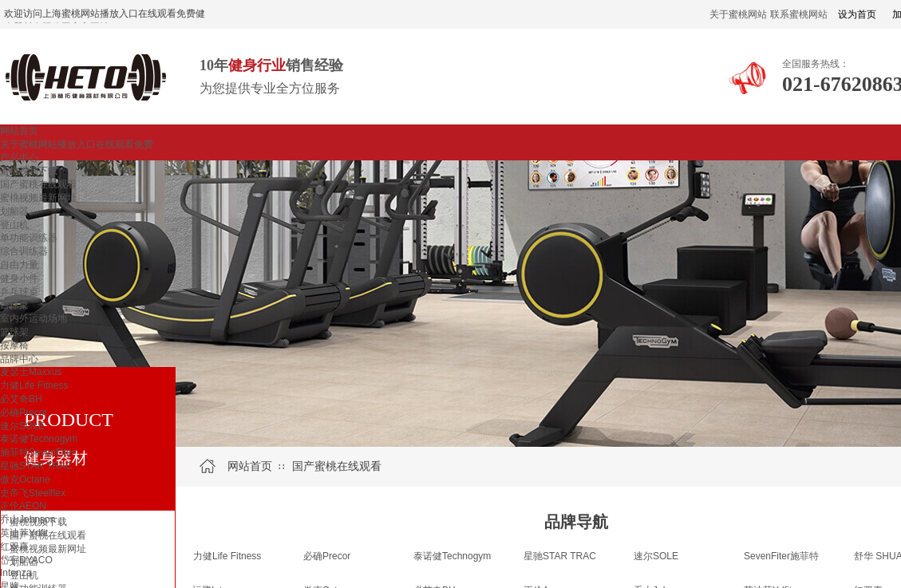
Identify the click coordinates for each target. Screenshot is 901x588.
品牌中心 (19, 359)
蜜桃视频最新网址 (38, 198)
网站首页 (19, 131)
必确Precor (24, 412)
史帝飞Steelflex (33, 493)
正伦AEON (23, 506)
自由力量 (19, 265)
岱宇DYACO (26, 560)
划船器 (14, 211)
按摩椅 (14, 345)
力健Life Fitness (34, 385)
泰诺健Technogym (39, 439)
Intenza (16, 573)
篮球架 (14, 332)
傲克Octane (25, 479)
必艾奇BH (21, 399)
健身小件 (19, 278)
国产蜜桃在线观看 (38, 184)
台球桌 (14, 305)
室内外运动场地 (34, 318)
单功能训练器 (29, 238)
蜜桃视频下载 (29, 171)
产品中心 (19, 158)
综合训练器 (24, 251)
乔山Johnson (28, 519)
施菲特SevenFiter (38, 452)
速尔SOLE (22, 426)
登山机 (14, 225)
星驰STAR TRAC (36, 466)
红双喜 (14, 547)
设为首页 (857, 14)
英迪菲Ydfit (24, 533)
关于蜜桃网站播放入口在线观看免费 (77, 144)
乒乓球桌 (19, 292)
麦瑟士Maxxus (31, 372)
